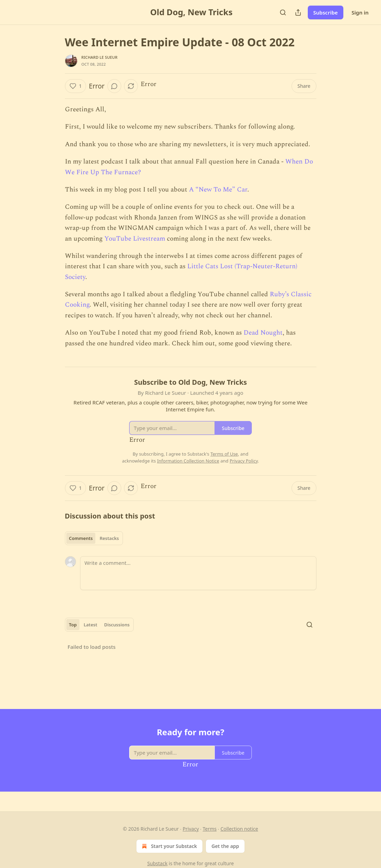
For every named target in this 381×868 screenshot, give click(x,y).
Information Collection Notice (188, 461)
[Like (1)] (76, 86)
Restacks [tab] (109, 538)
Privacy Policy (244, 461)
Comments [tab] (81, 538)
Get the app (225, 846)
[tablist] (94, 538)
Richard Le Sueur (100, 57)
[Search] (283, 12)
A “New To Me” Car (218, 190)
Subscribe (326, 12)
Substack (157, 863)
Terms (210, 829)
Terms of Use (224, 454)
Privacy (191, 829)
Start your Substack (169, 846)
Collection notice (239, 829)
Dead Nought (263, 333)
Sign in (360, 12)
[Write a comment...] (198, 573)
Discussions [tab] (117, 625)
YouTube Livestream (135, 239)
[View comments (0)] (114, 86)
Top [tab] (73, 625)
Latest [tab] (90, 625)
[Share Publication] (298, 12)
